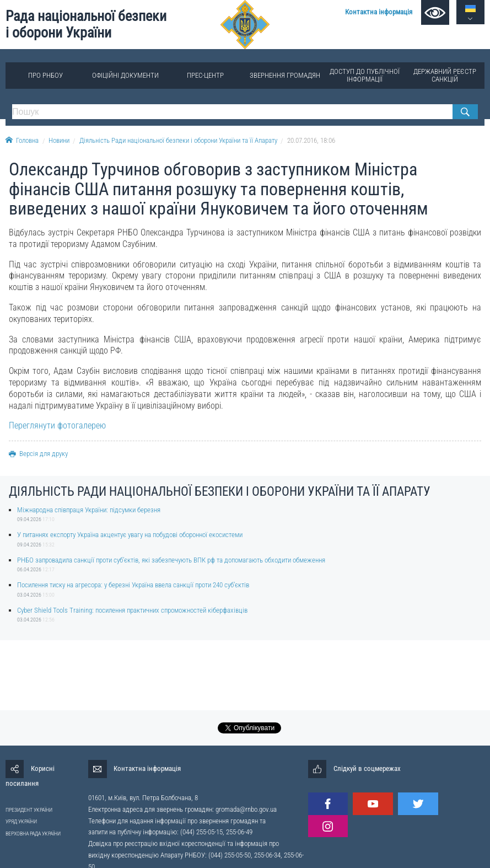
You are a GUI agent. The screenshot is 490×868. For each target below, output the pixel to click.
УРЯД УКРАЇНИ (21, 821)
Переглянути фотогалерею (57, 425)
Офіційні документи (125, 75)
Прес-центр (205, 75)
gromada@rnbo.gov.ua (246, 809)
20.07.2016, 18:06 (311, 140)
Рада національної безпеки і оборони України (86, 25)
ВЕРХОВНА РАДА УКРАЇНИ (33, 834)
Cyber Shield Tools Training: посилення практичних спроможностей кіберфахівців (132, 610)
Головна (22, 140)
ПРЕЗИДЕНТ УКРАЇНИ (29, 810)
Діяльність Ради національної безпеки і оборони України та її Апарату (178, 140)
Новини (59, 140)
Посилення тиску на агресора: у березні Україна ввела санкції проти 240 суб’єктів (133, 585)
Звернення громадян (285, 75)
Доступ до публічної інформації (365, 75)
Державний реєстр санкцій (445, 75)
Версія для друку (38, 454)
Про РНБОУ (45, 75)
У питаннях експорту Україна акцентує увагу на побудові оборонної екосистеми (130, 535)
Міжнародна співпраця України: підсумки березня (89, 510)
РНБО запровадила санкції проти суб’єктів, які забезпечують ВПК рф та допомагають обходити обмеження (171, 560)
